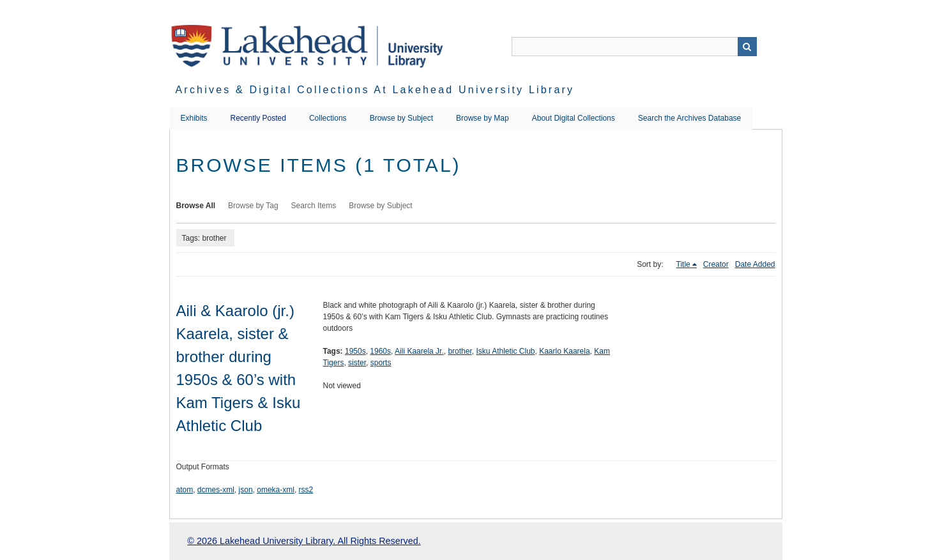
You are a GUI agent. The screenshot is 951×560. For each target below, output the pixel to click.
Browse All (196, 206)
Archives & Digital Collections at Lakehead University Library (375, 90)
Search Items (314, 206)
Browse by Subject (401, 118)
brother (460, 351)
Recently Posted (258, 118)
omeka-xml (276, 490)
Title (683, 264)
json (246, 490)
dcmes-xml (216, 490)
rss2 (306, 490)
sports (381, 363)
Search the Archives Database (689, 118)
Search (747, 47)
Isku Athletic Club (505, 351)
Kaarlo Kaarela (564, 351)
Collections (328, 118)
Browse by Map (483, 118)
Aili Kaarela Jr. (419, 351)
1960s (380, 351)
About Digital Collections (574, 118)
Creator (716, 264)
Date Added (755, 264)
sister (357, 363)
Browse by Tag (253, 206)
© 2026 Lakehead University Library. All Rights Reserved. (304, 541)
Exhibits (194, 118)
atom (185, 490)
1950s (355, 351)
